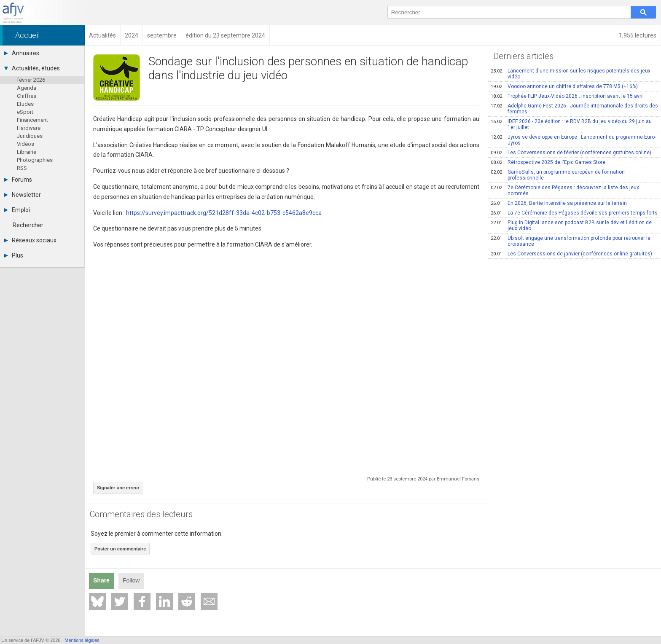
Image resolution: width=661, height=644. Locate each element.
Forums (18, 180)
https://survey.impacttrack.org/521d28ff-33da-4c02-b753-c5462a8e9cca (224, 213)
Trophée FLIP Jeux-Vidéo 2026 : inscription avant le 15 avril (567, 96)
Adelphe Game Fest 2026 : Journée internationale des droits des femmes (574, 109)
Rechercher (28, 225)
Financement (32, 120)
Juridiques (30, 136)
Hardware (29, 128)
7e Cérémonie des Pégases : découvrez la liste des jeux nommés (565, 191)
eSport (25, 112)
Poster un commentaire (120, 549)
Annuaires (22, 53)
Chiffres (27, 96)
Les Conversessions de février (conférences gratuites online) (571, 153)
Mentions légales (82, 640)
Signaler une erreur (118, 488)
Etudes (25, 104)
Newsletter (23, 195)
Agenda (27, 88)
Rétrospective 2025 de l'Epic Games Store (548, 162)
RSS (22, 168)
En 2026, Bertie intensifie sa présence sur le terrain (559, 203)
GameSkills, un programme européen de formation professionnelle (558, 175)
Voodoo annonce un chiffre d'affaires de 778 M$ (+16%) (564, 86)
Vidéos (26, 144)
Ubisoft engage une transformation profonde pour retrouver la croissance (571, 241)
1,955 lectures (638, 35)
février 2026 (31, 80)
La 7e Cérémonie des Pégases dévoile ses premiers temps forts (574, 213)
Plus (14, 255)
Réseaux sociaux (30, 240)
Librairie (27, 152)
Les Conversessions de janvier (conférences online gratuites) (571, 254)
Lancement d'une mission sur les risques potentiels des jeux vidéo (571, 74)
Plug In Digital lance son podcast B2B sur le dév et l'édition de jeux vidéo (571, 225)
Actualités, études (32, 68)
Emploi (17, 210)
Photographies (35, 160)
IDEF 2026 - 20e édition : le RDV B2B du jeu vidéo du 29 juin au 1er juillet (571, 124)
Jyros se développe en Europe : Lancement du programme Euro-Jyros (573, 140)
